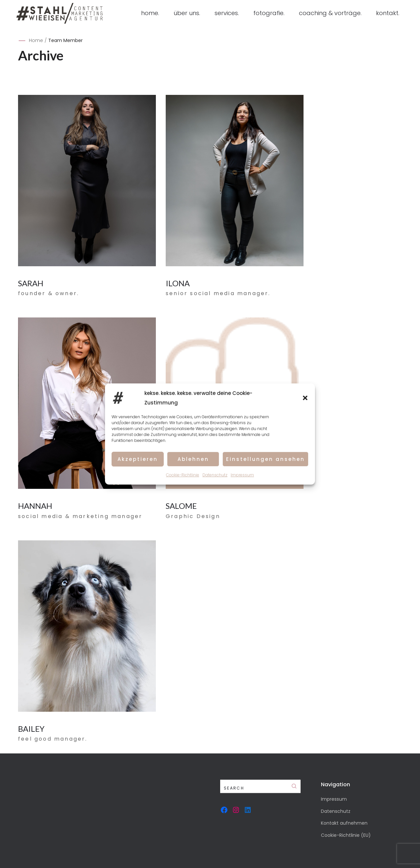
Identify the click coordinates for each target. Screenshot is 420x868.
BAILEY (31, 729)
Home (36, 40)
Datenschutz (215, 475)
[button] (305, 398)
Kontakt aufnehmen (344, 823)
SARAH (31, 283)
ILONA (178, 283)
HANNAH (35, 506)
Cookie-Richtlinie (183, 475)
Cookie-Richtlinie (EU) (346, 835)
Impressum (242, 475)
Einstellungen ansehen (265, 459)
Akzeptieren (138, 459)
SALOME (181, 506)
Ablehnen (193, 459)
